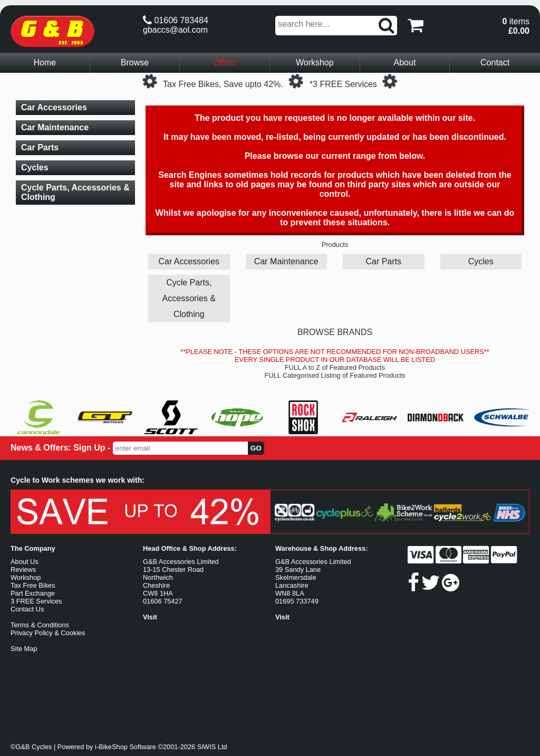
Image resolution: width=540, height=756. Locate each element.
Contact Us (27, 609)
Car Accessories (189, 261)
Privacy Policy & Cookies (48, 633)
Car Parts (383, 261)
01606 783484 (176, 20)
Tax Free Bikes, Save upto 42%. (223, 84)
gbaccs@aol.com (175, 30)
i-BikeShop (111, 747)
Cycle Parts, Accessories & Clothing (189, 298)
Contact (495, 63)
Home (45, 63)
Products (335, 245)
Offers (225, 63)
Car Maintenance (286, 261)
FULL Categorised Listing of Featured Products (335, 375)
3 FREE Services (36, 601)
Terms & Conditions (40, 625)
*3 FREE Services (343, 84)
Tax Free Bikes (33, 585)
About (405, 63)
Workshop (315, 63)
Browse (135, 63)
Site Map (24, 649)
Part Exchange (33, 593)
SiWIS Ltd (212, 747)
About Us (25, 562)
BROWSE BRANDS (335, 332)
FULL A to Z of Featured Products (335, 367)
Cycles (481, 261)
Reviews (23, 570)
